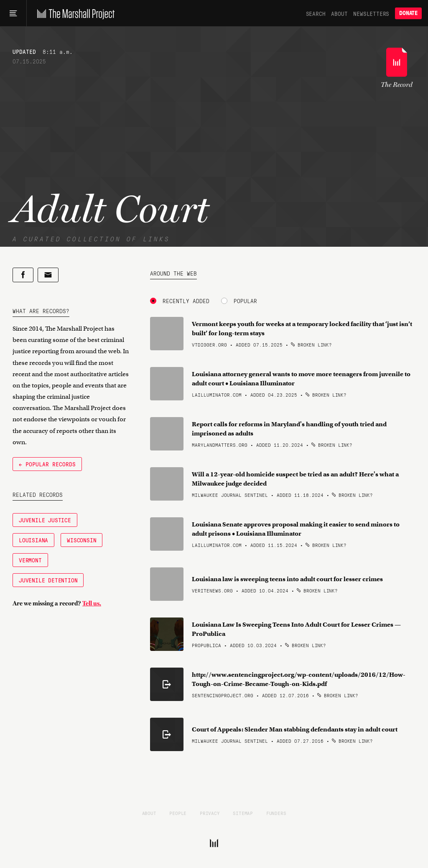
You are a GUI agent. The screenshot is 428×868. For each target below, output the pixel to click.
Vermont (30, 560)
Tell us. (92, 603)
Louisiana (33, 540)
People (178, 813)
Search (316, 13)
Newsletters (371, 13)
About (339, 13)
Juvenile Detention (48, 580)
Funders (276, 813)
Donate (408, 13)
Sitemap (243, 813)
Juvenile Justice (45, 520)
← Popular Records (47, 464)
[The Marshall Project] (74, 13)
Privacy (210, 813)
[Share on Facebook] (23, 275)
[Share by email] (48, 275)
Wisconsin (82, 540)
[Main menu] (13, 13)
